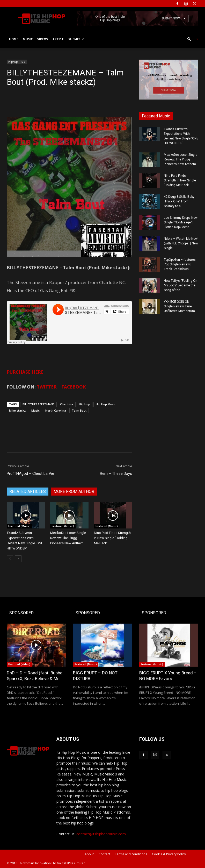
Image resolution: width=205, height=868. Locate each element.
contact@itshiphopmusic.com (101, 834)
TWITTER (47, 387)
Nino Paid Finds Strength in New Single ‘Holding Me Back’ (112, 538)
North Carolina (56, 410)
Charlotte (67, 404)
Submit (76, 39)
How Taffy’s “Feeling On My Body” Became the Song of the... (181, 285)
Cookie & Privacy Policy (169, 854)
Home (14, 39)
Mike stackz (17, 410)
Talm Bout (79, 410)
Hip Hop (85, 404)
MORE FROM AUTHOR (74, 492)
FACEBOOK (74, 387)
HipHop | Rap (17, 62)
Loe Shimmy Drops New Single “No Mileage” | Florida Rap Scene (181, 222)
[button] (191, 39)
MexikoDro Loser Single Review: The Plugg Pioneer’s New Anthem (68, 538)
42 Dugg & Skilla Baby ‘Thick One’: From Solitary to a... (179, 201)
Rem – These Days (116, 474)
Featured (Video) (19, 664)
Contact (104, 854)
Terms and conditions (131, 854)
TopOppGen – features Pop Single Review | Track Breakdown (180, 264)
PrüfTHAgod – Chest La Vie (30, 474)
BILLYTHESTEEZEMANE (38, 404)
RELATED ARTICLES (28, 492)
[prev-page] (10, 559)
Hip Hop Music (106, 404)
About (89, 854)
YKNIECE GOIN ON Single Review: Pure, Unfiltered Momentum (179, 306)
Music (28, 39)
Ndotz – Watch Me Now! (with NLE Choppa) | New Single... (181, 243)
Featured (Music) (19, 526)
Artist (58, 39)
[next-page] (18, 559)
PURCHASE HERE (25, 372)
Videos (43, 39)
